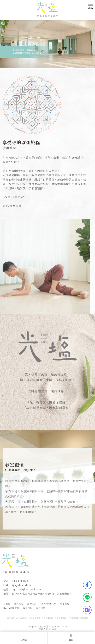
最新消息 (32, 604)
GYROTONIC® (48, 604)
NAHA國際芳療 (11, 608)
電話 (71, 637)
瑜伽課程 (65, 604)
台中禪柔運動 (73, 618)
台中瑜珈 (11, 618)
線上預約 (28, 608)
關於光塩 (19, 604)
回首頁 (24, 637)
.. (68, 627)
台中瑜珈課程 (22, 618)
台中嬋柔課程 (47, 618)
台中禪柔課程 (60, 618)
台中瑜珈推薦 (35, 618)
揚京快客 (44, 627)
